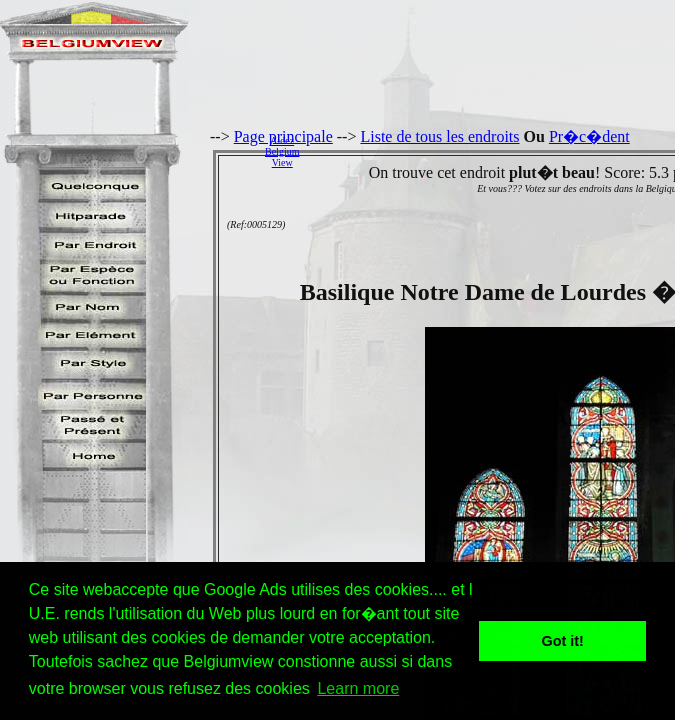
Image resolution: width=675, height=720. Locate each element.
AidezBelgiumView (282, 151)
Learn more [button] (358, 688)
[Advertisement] (492, 151)
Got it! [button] (563, 641)
